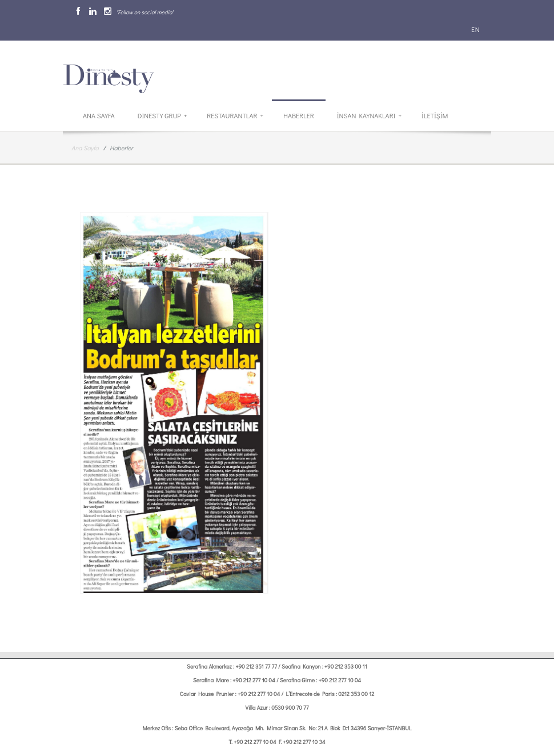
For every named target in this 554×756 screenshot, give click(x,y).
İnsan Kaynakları (369, 115)
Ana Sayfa (99, 115)
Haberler (299, 115)
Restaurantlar (235, 115)
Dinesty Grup (162, 115)
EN (475, 29)
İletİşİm (435, 115)
